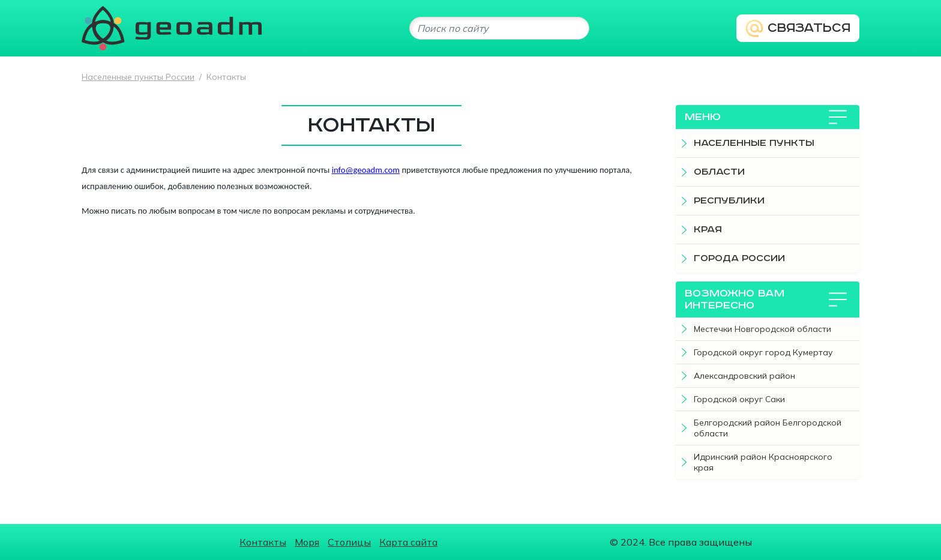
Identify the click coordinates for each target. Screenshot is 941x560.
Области (719, 172)
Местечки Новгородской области (762, 329)
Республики (729, 201)
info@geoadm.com (366, 170)
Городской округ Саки (739, 399)
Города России (739, 258)
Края (708, 230)
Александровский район (744, 376)
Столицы (349, 542)
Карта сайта (408, 542)
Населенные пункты (754, 143)
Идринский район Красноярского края (763, 462)
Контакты (263, 542)
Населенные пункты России (138, 77)
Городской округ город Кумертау (763, 352)
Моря (307, 542)
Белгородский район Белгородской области (768, 428)
